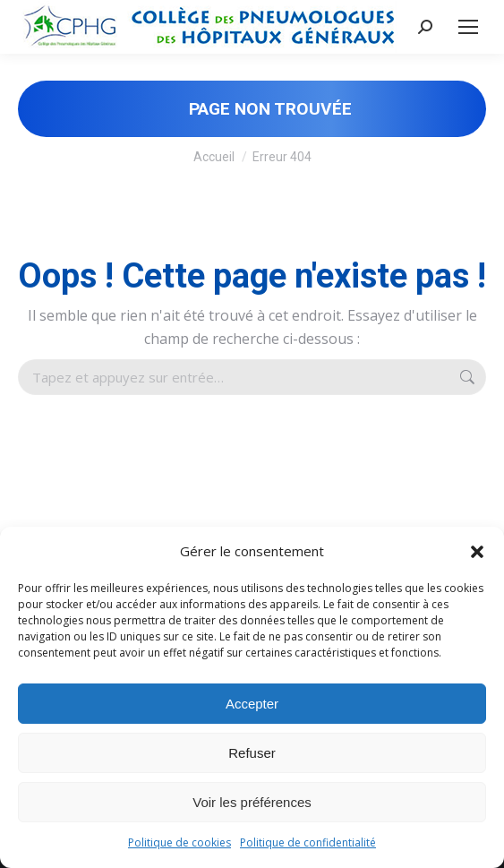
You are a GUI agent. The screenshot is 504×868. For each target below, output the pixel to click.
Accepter (252, 704)
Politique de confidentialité (308, 842)
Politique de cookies (179, 842)
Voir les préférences (252, 802)
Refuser (252, 753)
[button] (477, 552)
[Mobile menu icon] (468, 27)
